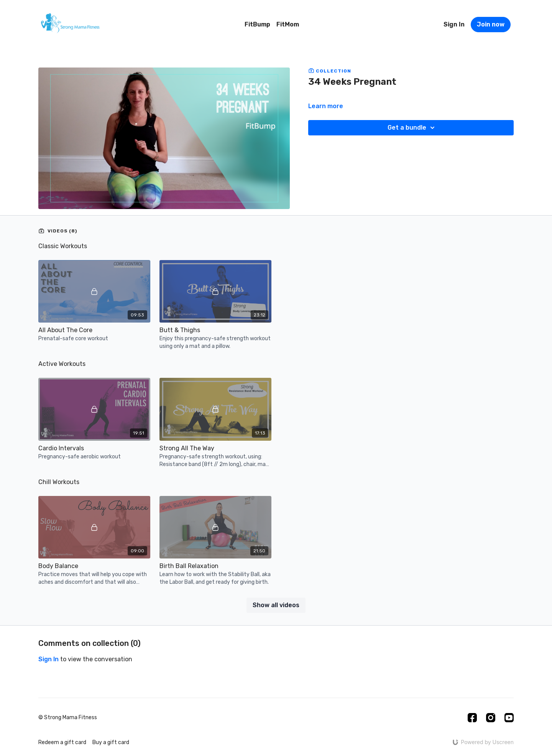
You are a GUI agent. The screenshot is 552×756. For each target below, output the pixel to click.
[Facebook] (472, 718)
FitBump (257, 24)
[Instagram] (491, 718)
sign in (48, 659)
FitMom (288, 24)
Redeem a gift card (62, 742)
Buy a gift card (111, 742)
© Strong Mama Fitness (68, 718)
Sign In (454, 24)
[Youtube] (509, 718)
